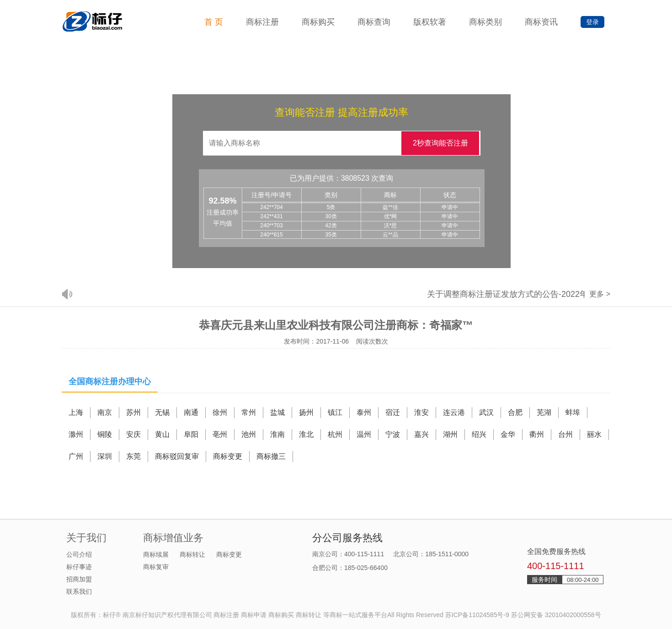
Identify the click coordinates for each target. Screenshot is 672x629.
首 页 (214, 22)
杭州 (335, 434)
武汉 (486, 412)
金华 (508, 434)
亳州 (220, 434)
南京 (105, 412)
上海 (76, 412)
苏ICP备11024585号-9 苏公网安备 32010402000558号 (523, 615)
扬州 (306, 412)
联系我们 (79, 591)
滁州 (76, 434)
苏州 (133, 412)
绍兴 (479, 434)
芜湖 (544, 412)
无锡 (162, 412)
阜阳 (191, 434)
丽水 (594, 434)
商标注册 (262, 22)
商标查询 (374, 22)
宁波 (393, 434)
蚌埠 (573, 412)
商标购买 (318, 22)
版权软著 (430, 22)
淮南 (277, 434)
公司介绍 (79, 554)
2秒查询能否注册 (440, 143)
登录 (592, 22)
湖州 (450, 434)
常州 (249, 412)
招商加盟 (79, 579)
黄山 (162, 434)
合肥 (515, 412)
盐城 (277, 412)
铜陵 (105, 434)
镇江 (335, 412)
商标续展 (156, 554)
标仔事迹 (79, 567)
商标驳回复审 (177, 456)
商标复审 (156, 567)
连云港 (454, 412)
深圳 (105, 456)
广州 (76, 456)
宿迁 (393, 412)
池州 (249, 434)
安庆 (133, 434)
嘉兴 (421, 434)
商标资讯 (541, 22)
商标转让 (192, 554)
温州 (364, 434)
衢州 (537, 434)
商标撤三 (271, 456)
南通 (191, 412)
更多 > (600, 294)
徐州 (220, 412)
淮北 (306, 434)
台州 (565, 434)
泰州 (364, 412)
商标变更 (228, 456)
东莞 (133, 456)
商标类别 (485, 22)
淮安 (421, 412)
